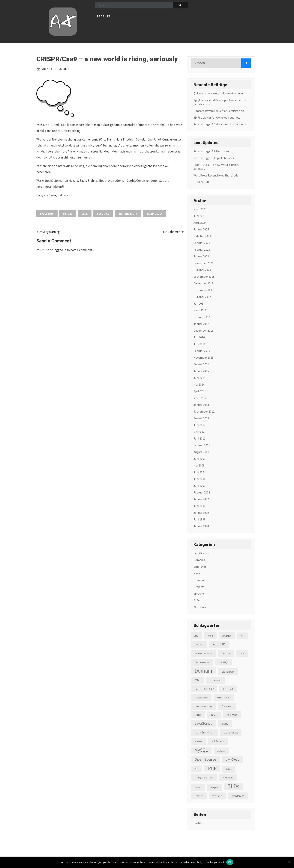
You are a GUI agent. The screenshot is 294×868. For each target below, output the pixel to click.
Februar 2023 (202, 243)
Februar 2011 (202, 445)
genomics (103, 214)
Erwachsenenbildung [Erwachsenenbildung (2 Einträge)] (203, 706)
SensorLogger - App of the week (214, 158)
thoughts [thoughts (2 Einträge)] (214, 788)
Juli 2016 (199, 337)
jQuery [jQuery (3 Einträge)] (225, 724)
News (197, 573)
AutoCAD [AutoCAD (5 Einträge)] (219, 644)
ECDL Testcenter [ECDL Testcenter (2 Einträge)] (201, 698)
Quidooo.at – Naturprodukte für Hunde (218, 93)
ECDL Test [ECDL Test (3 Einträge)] (228, 689)
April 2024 (200, 223)
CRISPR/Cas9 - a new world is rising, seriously (216, 167)
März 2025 (200, 209)
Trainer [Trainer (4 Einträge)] (199, 796)
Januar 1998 (201, 526)
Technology (154, 214)
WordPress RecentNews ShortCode (216, 175)
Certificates (201, 553)
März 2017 (200, 310)
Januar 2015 (201, 371)
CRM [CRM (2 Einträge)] (242, 654)
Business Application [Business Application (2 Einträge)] (203, 654)
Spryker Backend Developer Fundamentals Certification (220, 102)
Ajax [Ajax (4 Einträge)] (210, 636)
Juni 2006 (199, 479)
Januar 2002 (201, 499)
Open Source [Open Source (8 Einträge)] (205, 759)
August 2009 (201, 452)
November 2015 (204, 357)
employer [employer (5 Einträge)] (224, 697)
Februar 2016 (202, 351)
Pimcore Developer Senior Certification (219, 111)
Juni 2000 (199, 506)
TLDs (197, 600)
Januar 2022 (201, 256)
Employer (200, 567)
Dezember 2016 (203, 330)
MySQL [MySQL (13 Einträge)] (201, 750)
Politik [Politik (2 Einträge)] (229, 769)
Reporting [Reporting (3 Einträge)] (228, 778)
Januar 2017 (201, 324)
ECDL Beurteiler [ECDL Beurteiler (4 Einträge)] (204, 689)
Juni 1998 (199, 519)
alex (66, 69)
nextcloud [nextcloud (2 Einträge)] (221, 751)
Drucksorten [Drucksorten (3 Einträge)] (228, 672)
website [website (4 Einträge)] (217, 796)
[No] (289, 862)
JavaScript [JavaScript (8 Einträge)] (203, 723)
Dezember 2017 (203, 283)
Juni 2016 (199, 344)
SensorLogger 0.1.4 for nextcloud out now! (220, 124)
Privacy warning (48, 232)
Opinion (199, 580)
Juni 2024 (199, 216)
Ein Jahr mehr (174, 232)
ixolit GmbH (201, 182)
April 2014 (200, 391)
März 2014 (200, 398)
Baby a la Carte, (47, 195)
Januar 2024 (201, 229)
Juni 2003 (199, 486)
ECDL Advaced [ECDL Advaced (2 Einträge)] (215, 680)
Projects (199, 587)
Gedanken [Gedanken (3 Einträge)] (227, 706)
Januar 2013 (201, 405)
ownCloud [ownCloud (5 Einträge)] (233, 760)
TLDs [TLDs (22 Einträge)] (233, 786)
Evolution (47, 214)
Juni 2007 (199, 472)
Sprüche (199, 594)
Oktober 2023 (202, 236)
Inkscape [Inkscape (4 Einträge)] (232, 715)
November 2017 (204, 290)
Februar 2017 (202, 317)
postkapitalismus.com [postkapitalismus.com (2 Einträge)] (204, 778)
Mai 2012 (199, 432)
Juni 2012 (199, 425)
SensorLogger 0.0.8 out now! (211, 151)
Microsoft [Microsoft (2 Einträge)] (198, 742)
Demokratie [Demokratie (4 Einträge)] (202, 662)
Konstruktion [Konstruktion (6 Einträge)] (204, 732)
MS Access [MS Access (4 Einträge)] (218, 741)
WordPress (200, 607)
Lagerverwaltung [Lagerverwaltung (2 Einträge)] (231, 733)
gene (85, 214)
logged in (60, 250)
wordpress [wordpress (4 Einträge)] (238, 796)
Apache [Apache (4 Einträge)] (227, 636)
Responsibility (128, 214)
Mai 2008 (199, 465)
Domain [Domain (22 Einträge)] (203, 671)
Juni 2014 (199, 378)
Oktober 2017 (202, 297)
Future (68, 214)
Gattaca (63, 195)
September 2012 (204, 411)
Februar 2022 (202, 250)
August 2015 (201, 364)
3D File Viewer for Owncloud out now (217, 117)
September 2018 (204, 277)
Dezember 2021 (203, 263)
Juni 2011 (199, 438)
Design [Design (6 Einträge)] (223, 662)
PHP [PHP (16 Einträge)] (212, 768)
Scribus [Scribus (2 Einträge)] (198, 788)
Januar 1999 (201, 513)
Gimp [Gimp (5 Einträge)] (198, 715)
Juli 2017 (199, 304)
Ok (230, 862)
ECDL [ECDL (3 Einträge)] (197, 680)
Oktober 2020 (202, 270)
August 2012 (201, 418)
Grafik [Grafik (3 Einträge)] (214, 715)
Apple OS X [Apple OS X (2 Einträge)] (199, 645)
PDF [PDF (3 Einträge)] (196, 769)
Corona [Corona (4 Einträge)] (226, 653)
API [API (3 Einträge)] (242, 636)
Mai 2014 (199, 384)
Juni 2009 (199, 459)
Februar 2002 (202, 492)
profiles (104, 17)
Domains (199, 560)
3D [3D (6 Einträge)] (196, 636)
